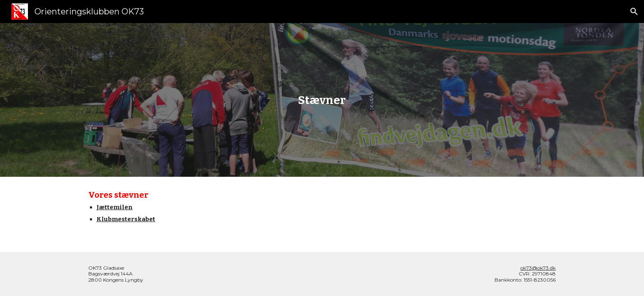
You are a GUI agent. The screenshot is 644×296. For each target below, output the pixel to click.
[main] (322, 100)
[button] (634, 12)
